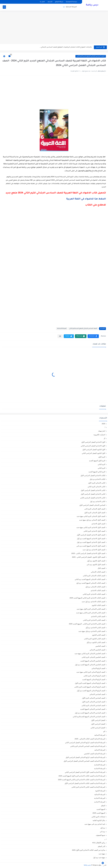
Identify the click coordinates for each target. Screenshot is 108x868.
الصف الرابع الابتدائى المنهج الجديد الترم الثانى (90, 687)
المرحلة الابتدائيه (100, 750)
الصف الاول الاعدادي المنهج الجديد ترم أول (91, 538)
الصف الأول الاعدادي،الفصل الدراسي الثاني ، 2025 (88, 553)
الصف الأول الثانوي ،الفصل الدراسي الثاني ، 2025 (89, 557)
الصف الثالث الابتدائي (98, 572)
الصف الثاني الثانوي (99, 635)
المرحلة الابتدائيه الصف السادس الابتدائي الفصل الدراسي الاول (84, 761)
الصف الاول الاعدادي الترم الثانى (94, 531)
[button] (93, 336)
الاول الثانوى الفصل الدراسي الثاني (94, 453)
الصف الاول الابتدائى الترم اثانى (95, 509)
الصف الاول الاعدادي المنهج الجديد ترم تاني (91, 546)
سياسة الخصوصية (72, 2)
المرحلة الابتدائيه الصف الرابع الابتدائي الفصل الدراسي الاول (85, 757)
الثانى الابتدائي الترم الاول (97, 483)
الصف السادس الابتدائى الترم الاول (94, 702)
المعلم (103, 806)
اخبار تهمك (102, 431)
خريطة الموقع (59, 2)
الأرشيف (50, 2)
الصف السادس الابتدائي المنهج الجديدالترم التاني (91, 56)
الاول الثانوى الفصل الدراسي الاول (94, 449)
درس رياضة (92, 5)
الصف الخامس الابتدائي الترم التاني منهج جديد (90, 653)
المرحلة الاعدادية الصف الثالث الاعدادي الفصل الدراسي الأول (85, 783)
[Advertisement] (54, 28)
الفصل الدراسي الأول (98, 720)
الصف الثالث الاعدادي (98, 590)
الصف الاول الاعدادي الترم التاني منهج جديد (91, 527)
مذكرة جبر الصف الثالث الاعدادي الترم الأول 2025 (89, 850)
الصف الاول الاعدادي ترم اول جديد (94, 550)
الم (104, 731)
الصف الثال (101, 568)
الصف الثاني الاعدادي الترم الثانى (94, 620)
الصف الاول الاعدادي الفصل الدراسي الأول (91, 535)
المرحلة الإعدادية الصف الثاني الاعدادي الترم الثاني (88, 787)
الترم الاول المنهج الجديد (97, 461)
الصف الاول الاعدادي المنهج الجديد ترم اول (91, 542)
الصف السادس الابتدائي (97, 694)
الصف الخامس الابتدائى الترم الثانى (93, 657)
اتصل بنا (42, 2)
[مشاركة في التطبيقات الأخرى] (60, 336)
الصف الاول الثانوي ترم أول (96, 561)
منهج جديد (102, 854)
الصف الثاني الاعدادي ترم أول (95, 628)
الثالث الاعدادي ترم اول (97, 479)
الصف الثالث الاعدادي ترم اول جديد (93, 602)
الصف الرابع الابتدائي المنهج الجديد (94, 679)
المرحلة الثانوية (100, 791)
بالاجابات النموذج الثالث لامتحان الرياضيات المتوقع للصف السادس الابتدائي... (66, 47)
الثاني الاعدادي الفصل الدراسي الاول (93, 494)
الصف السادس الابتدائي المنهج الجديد (93, 709)
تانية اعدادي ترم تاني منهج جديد (95, 824)
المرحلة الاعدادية (100, 768)
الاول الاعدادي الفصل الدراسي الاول (93, 442)
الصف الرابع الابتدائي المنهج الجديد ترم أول (91, 691)
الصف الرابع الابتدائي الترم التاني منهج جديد (91, 672)
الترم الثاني (102, 468)
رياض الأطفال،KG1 (99, 843)
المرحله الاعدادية (100, 798)
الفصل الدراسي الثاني (98, 728)
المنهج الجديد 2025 (99, 813)
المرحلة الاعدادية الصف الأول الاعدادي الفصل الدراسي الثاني (85, 772)
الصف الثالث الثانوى (99, 605)
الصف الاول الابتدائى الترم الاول (95, 513)
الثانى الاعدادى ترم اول (98, 501)
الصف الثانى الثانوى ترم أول (96, 642)
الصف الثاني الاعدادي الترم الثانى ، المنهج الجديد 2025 (87, 624)
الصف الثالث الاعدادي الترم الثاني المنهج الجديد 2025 (87, 598)
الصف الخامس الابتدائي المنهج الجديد (93, 661)
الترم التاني (102, 464)
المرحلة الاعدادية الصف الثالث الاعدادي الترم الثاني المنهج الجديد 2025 (82, 780)
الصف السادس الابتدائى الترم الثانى (93, 705)
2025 (104, 424)
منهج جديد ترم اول (99, 857)
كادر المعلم (102, 846)
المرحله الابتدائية (100, 794)
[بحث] (4, 7)
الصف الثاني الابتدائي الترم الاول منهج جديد (91, 609)
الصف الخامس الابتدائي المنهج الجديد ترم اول (90, 665)
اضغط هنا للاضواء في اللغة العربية (86, 199)
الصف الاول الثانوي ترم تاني (96, 564)
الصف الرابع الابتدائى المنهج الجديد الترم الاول (90, 683)
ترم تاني (103, 831)
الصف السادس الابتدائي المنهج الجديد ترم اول (90, 713)
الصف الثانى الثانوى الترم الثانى (95, 639)
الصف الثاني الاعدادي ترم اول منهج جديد (92, 631)
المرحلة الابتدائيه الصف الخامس (95, 754)
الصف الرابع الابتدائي (98, 668)
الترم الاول (102, 457)
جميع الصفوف (101, 835)
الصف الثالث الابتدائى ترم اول (95, 587)
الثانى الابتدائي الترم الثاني (96, 487)
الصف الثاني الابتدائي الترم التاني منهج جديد (91, 613)
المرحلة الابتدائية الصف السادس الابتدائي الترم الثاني (88, 746)
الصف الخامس (100, 646)
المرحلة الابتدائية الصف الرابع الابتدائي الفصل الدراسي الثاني (85, 742)
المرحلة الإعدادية (100, 765)
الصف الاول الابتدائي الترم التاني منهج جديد (91, 516)
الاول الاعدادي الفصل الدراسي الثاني (93, 446)
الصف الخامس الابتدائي (97, 650)
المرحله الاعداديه (100, 802)
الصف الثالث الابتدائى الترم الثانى (94, 576)
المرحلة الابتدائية (71, 7)
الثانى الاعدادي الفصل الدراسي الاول (93, 490)
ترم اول (103, 828)
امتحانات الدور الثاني (98, 817)
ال (104, 438)
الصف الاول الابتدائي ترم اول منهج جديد (92, 520)
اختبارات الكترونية (99, 435)
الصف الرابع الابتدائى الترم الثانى (94, 676)
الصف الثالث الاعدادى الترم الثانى (94, 594)
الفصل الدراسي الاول (98, 724)
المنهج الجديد (101, 809)
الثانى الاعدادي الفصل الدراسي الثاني (93, 498)
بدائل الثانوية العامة (99, 820)
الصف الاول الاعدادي (98, 524)
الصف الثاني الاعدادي (98, 616)
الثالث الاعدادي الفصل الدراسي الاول (93, 475)
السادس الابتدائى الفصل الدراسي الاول (92, 505)
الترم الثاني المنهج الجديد (97, 472)
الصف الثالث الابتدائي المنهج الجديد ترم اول (91, 583)
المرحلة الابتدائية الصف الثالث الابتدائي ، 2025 (90, 739)
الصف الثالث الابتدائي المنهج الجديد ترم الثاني (90, 579)
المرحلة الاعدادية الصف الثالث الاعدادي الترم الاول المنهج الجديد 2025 (82, 776)
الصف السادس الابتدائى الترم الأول (94, 698)
